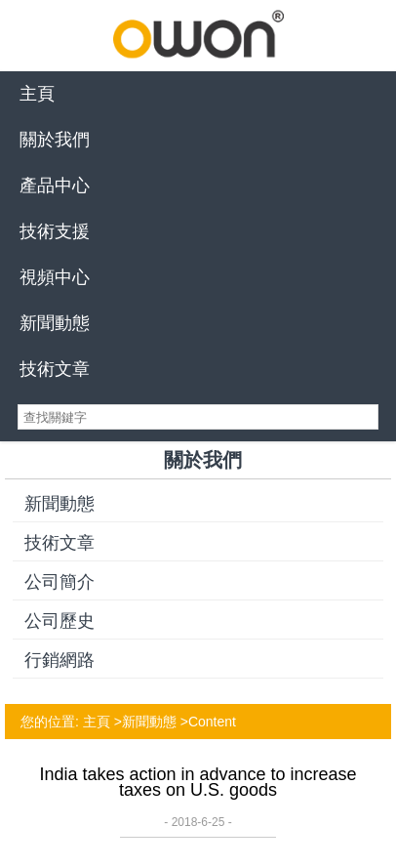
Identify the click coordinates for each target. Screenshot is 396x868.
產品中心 (55, 186)
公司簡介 (59, 582)
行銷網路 (59, 660)
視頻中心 (55, 277)
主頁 (37, 94)
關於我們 (55, 140)
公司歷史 (59, 621)
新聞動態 (55, 323)
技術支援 (55, 231)
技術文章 (55, 369)
